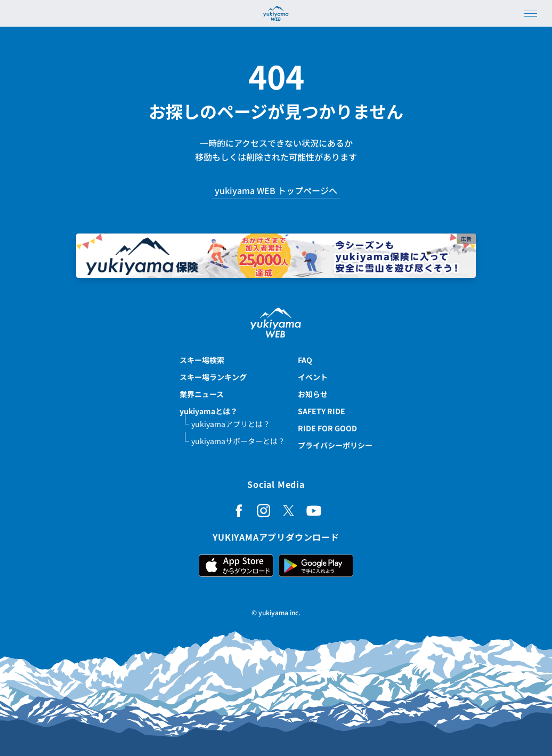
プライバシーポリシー (335, 445)
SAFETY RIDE (322, 411)
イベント (313, 377)
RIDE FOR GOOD (327, 428)
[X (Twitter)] (289, 511)
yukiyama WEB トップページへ (276, 191)
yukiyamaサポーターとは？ (238, 441)
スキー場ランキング (213, 377)
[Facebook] (239, 511)
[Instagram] (264, 511)
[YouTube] (314, 511)
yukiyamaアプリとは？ (231, 424)
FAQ (305, 360)
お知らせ (313, 394)
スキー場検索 (202, 360)
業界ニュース (202, 394)
